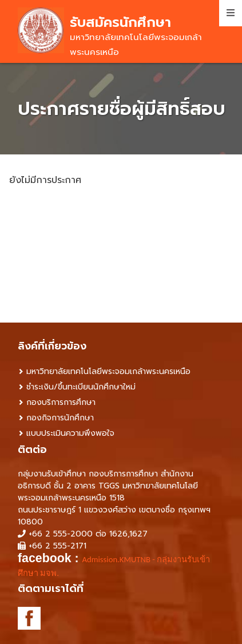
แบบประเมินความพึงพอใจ (70, 433)
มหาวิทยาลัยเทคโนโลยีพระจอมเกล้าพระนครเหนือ (108, 371)
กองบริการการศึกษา (61, 402)
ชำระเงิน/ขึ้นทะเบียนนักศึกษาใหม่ (81, 387)
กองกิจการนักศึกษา (60, 418)
